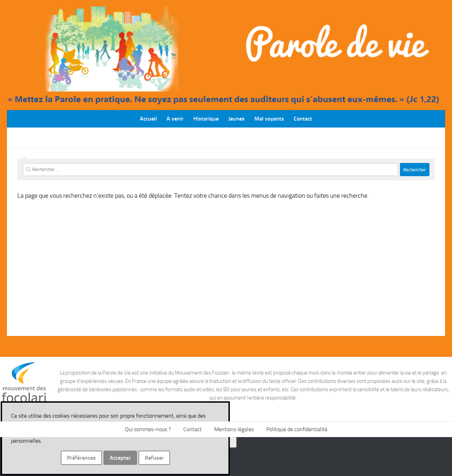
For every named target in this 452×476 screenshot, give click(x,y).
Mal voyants (269, 119)
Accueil (148, 119)
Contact (303, 119)
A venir (175, 119)
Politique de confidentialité (297, 429)
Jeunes (237, 119)
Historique (206, 119)
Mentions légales (234, 429)
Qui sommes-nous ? (148, 429)
